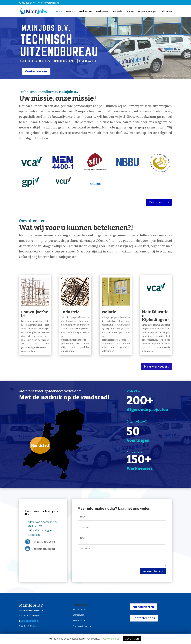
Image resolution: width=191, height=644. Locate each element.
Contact (130, 11)
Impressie (117, 11)
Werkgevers (102, 11)
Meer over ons (159, 202)
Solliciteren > (79, 621)
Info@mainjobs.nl (30, 621)
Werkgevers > (79, 615)
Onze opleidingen (147, 11)
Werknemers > (80, 609)
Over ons (71, 11)
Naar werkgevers (157, 366)
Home (59, 11)
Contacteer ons (36, 71)
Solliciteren (166, 11)
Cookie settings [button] (111, 639)
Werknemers (86, 11)
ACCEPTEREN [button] (132, 639)
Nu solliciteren (143, 607)
